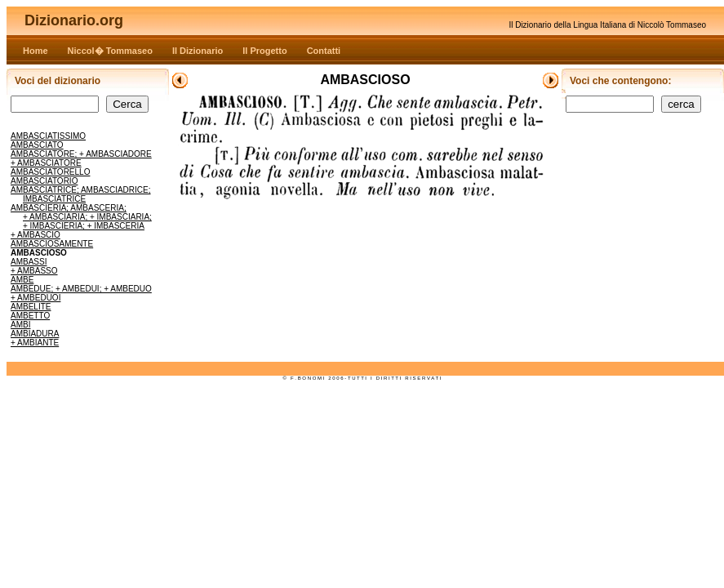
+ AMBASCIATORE (46, 163)
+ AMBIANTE (35, 343)
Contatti (324, 51)
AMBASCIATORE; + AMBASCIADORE (81, 154)
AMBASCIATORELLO (50, 172)
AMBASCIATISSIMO (48, 136)
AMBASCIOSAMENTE (52, 244)
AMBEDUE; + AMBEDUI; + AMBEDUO (81, 289)
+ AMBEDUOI (36, 298)
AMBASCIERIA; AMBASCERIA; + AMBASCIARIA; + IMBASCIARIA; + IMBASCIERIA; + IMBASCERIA (81, 217)
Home (36, 51)
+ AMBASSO (34, 271)
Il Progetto (264, 51)
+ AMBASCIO (36, 235)
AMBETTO (30, 316)
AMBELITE (31, 307)
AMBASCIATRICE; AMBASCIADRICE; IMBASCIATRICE (81, 194)
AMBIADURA (35, 334)
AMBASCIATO (37, 145)
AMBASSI (29, 262)
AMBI (20, 325)
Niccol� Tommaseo (110, 51)
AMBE (22, 280)
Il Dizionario (198, 51)
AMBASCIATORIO (44, 181)
